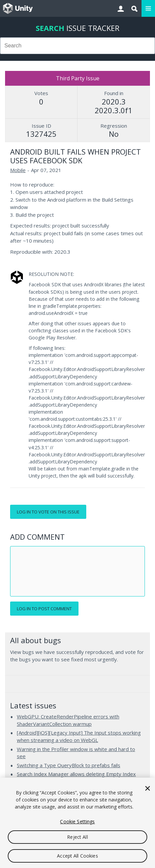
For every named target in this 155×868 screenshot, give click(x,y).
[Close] (148, 788)
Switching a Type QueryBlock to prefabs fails (69, 765)
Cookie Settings (77, 821)
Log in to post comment (44, 609)
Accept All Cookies (77, 856)
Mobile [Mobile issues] (18, 170)
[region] (77, 823)
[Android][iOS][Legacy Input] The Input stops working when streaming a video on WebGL (79, 736)
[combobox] (77, 46)
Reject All (77, 837)
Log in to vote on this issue (48, 512)
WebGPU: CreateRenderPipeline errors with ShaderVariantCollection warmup (68, 720)
